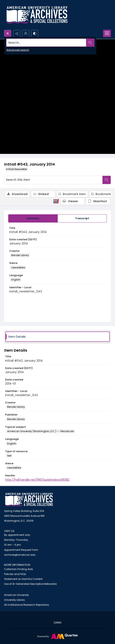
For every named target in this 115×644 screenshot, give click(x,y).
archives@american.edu (20, 555)
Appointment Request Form (21, 550)
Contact (57, 622)
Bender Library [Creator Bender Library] (20, 255)
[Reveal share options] (17, 33)
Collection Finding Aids (19, 569)
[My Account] (26, 33)
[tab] (33, 218)
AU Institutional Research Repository (27, 605)
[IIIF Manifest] (98, 201)
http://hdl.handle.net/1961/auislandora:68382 (37, 480)
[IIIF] (56, 201)
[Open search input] (8, 33)
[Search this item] (53, 180)
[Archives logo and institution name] (37, 15)
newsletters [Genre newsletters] (18, 267)
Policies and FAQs (15, 574)
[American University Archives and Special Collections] (29, 500)
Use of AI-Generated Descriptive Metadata (30, 584)
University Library (14, 600)
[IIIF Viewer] (72, 201)
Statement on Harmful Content (23, 579)
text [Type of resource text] (9, 456)
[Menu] (107, 33)
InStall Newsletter (17, 169)
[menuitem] (57, 622)
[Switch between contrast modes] (35, 33)
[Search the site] (46, 43)
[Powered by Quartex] (57, 636)
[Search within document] (107, 180)
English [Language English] (16, 280)
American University (17, 595)
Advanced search (18, 50)
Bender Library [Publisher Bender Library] (16, 419)
